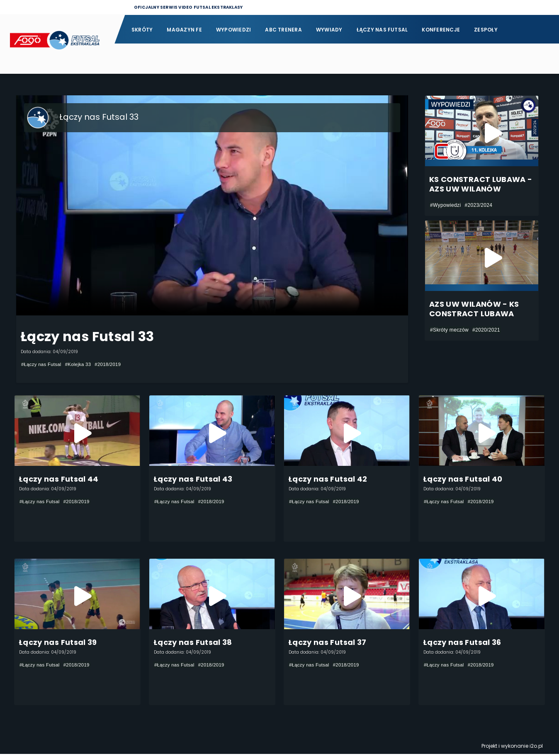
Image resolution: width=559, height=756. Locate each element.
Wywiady (329, 30)
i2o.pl (536, 748)
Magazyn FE (184, 30)
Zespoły (486, 30)
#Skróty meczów (449, 330)
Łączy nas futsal (382, 30)
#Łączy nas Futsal (43, 364)
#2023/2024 (478, 205)
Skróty (142, 30)
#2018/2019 (113, 364)
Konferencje (441, 30)
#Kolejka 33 (81, 364)
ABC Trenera (283, 30)
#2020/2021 (486, 330)
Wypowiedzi (233, 30)
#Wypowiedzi (445, 205)
